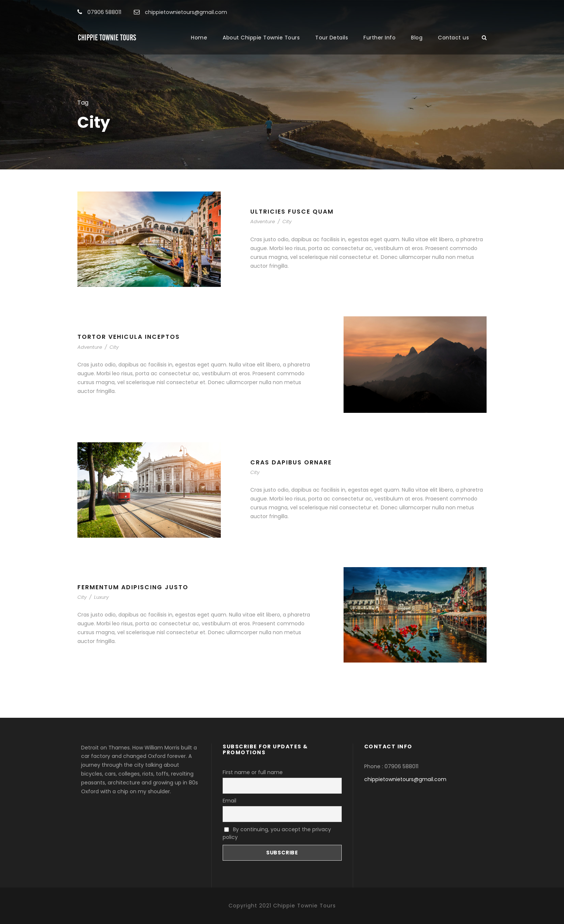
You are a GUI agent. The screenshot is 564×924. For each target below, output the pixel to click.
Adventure (263, 222)
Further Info (380, 38)
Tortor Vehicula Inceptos (129, 337)
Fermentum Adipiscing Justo (133, 587)
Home (199, 38)
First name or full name (253, 772)
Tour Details (332, 38)
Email (229, 801)
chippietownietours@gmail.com (405, 779)
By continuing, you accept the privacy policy (277, 833)
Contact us (453, 38)
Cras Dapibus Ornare (291, 462)
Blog (417, 38)
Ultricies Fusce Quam (292, 212)
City (287, 222)
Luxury (101, 597)
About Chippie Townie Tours (261, 38)
